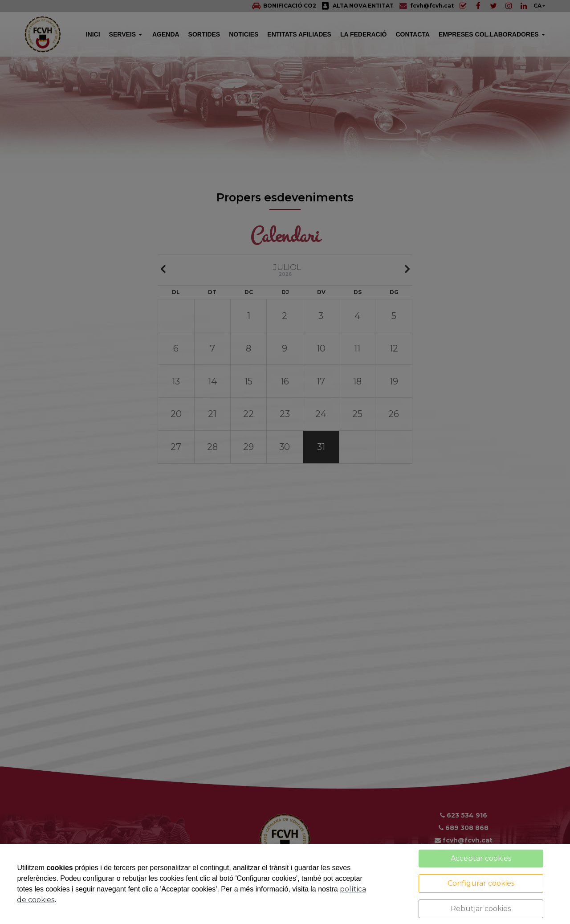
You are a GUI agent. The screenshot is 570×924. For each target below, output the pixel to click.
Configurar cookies (481, 883)
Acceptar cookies (481, 858)
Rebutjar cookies (481, 909)
